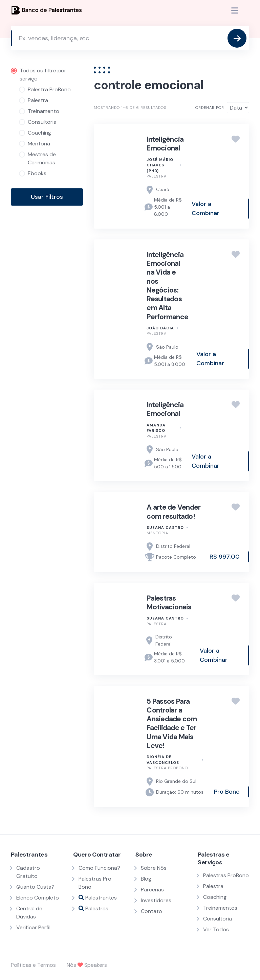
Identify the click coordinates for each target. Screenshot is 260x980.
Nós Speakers (87, 965)
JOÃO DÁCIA (160, 328)
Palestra (157, 176)
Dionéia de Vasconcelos (163, 760)
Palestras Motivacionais (169, 603)
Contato (151, 911)
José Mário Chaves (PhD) (160, 165)
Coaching (215, 897)
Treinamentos (220, 908)
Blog (146, 879)
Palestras (93, 908)
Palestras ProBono (226, 875)
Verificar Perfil (33, 927)
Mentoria (157, 533)
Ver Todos (216, 929)
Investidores (156, 900)
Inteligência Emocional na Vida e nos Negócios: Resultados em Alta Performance (167, 286)
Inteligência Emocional (165, 144)
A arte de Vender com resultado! (174, 512)
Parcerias (152, 890)
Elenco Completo (38, 898)
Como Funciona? (99, 868)
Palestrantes (98, 898)
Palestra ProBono (167, 768)
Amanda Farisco (156, 428)
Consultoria (218, 919)
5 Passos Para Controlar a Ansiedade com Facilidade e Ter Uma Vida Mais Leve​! (172, 724)
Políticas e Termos (33, 965)
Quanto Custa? (35, 887)
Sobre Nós (154, 868)
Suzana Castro (165, 528)
